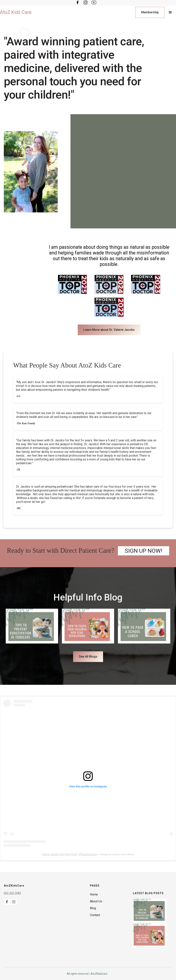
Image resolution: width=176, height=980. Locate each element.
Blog (93, 908)
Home (94, 894)
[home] (16, 12)
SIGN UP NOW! (144, 551)
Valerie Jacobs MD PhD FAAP (60, 854)
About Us (96, 901)
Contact (95, 915)
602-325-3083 (12, 893)
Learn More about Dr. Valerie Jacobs (109, 330)
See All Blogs (88, 657)
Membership (150, 12)
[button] (170, 12)
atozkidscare (89, 854)
